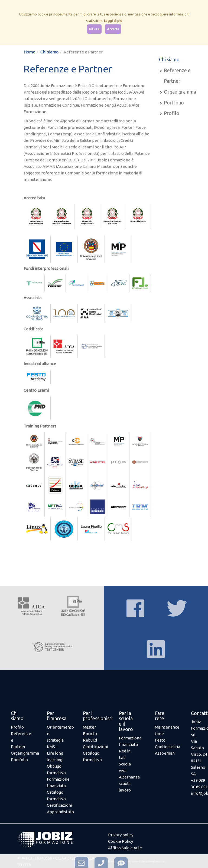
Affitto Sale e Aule (125, 848)
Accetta (113, 29)
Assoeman (165, 753)
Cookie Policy (121, 841)
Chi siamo (49, 52)
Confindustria (168, 747)
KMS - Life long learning (55, 753)
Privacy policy (121, 835)
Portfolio (174, 103)
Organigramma (180, 92)
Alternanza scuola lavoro (129, 784)
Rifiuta (94, 29)
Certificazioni (59, 805)
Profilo (172, 113)
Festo (160, 740)
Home (29, 52)
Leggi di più (113, 21)
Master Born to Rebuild (90, 734)
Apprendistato (60, 812)
